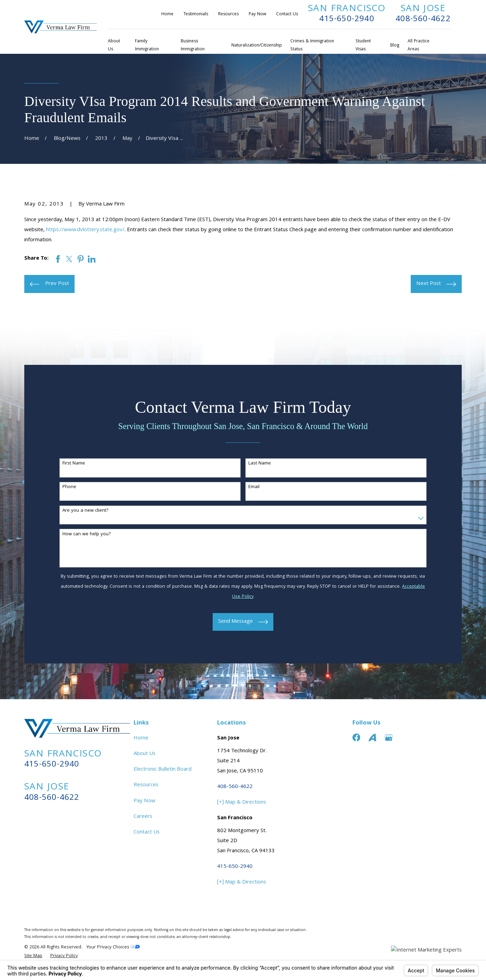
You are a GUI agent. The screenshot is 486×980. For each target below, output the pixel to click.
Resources (228, 14)
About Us (144, 754)
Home (167, 14)
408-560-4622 (423, 20)
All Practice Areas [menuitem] (419, 45)
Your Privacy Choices (113, 948)
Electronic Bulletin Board (163, 770)
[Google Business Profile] (389, 738)
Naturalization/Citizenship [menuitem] (257, 46)
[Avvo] (372, 738)
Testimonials (196, 14)
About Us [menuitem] (114, 45)
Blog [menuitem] (395, 46)
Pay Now (257, 14)
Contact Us (287, 14)
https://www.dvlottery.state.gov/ (85, 230)
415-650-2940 (347, 20)
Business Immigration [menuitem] (193, 45)
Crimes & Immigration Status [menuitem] (312, 45)
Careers (143, 817)
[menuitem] (33, 956)
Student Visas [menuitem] (363, 45)
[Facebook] (356, 738)
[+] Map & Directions (242, 803)
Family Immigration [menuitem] (147, 45)
